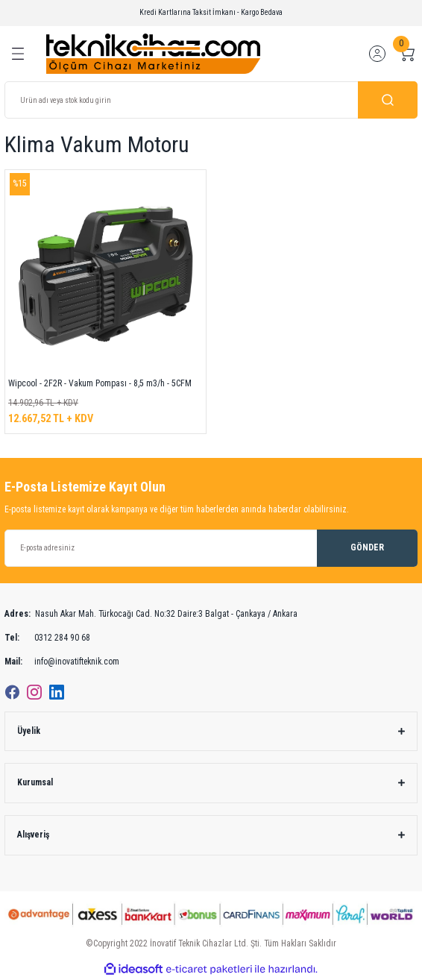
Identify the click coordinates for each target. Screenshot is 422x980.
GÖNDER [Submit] (367, 547)
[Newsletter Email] (211, 548)
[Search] (211, 100)
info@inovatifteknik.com (62, 662)
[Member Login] (377, 54)
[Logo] (153, 53)
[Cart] (407, 54)
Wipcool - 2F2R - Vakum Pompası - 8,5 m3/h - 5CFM (100, 383)
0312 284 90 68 (47, 638)
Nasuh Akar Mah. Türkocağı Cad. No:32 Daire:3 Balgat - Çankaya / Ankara (151, 615)
